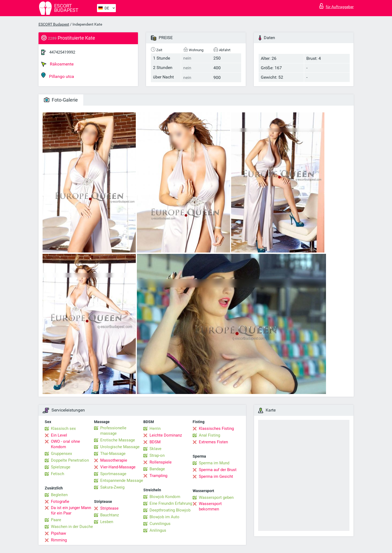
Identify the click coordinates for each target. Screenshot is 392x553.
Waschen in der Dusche (72, 527)
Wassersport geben (216, 497)
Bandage (157, 469)
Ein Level (59, 435)
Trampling (158, 476)
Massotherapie (114, 460)
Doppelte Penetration (70, 460)
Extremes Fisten (213, 442)
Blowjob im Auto (164, 517)
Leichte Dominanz (166, 435)
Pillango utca (58, 76)
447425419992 (62, 52)
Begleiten (59, 495)
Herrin (155, 428)
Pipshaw (58, 533)
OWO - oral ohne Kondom (65, 444)
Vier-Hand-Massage (118, 467)
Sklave (155, 449)
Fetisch (58, 474)
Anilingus (158, 530)
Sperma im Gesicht (216, 476)
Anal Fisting (209, 435)
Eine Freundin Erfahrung (171, 503)
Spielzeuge (61, 467)
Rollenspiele (161, 462)
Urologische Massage (120, 447)
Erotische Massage (118, 440)
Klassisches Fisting (216, 428)
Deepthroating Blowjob (170, 510)
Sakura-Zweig (112, 487)
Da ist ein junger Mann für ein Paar (71, 510)
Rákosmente (57, 64)
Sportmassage (113, 474)
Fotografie (60, 502)
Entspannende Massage (122, 481)
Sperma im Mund (214, 463)
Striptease (109, 508)
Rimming (59, 540)
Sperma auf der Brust (218, 470)
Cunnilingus (160, 524)
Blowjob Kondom (165, 497)
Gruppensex (61, 454)
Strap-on (157, 455)
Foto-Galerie (61, 100)
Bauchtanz (110, 515)
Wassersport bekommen (210, 506)
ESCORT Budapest (54, 24)
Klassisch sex (63, 428)
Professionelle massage (113, 431)
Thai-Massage (113, 454)
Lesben (107, 522)
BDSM (155, 442)
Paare (56, 520)
